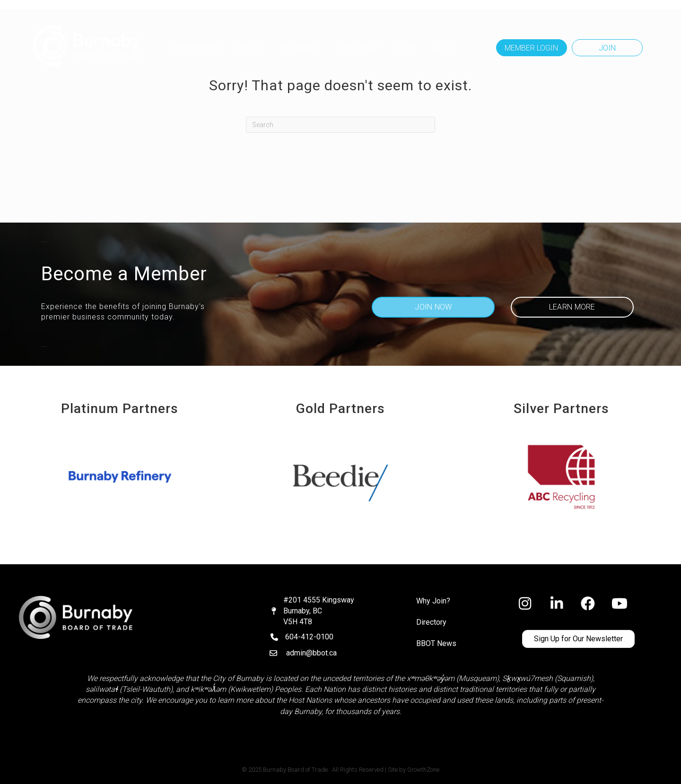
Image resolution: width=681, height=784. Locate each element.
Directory (431, 622)
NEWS (407, 48)
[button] (532, 48)
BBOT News (436, 643)
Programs (301, 48)
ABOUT (445, 48)
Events (250, 48)
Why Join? (433, 601)
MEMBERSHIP (197, 48)
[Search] (340, 125)
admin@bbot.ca (311, 653)
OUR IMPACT (359, 48)
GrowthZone (423, 770)
